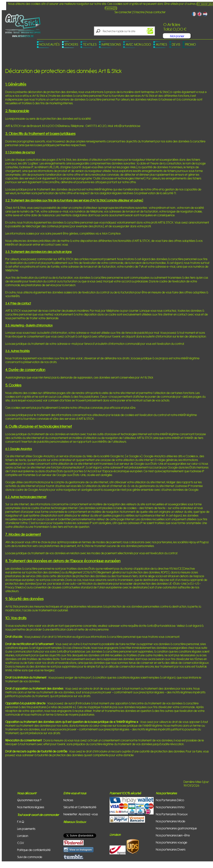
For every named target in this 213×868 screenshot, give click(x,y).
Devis (176, 44)
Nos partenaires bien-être (173, 835)
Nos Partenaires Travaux (172, 814)
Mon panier (177, 36)
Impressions (111, 44)
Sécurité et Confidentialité (80, 807)
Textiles (90, 44)
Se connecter (123, 12)
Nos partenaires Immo (170, 807)
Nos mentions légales (31, 807)
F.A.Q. (21, 822)
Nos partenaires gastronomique (176, 828)
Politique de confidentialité (34, 850)
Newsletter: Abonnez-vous (81, 814)
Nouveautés (50, 44)
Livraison (23, 836)
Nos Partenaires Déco (170, 800)
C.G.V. (21, 843)
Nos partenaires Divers (171, 849)
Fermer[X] (111, 8)
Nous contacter (156, 12)
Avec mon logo (138, 44)
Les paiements (26, 829)
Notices (68, 800)
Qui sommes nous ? (29, 800)
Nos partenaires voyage (172, 842)
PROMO (190, 44)
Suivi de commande (30, 857)
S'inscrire (139, 12)
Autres (161, 44)
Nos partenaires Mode (171, 821)
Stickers (71, 44)
